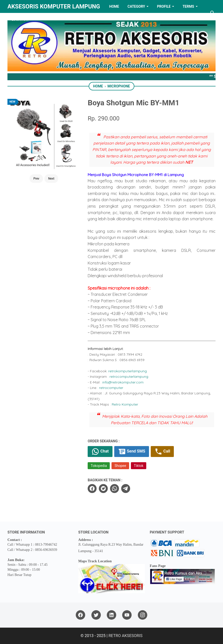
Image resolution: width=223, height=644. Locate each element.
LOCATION (20, 19)
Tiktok (139, 466)
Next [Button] (51, 179)
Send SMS (132, 452)
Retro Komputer (125, 404)
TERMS (188, 6)
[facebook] (92, 489)
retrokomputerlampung (128, 371)
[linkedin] (111, 615)
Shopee (120, 466)
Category (136, 6)
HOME (114, 6)
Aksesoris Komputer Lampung (54, 6)
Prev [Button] (36, 179)
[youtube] (127, 615)
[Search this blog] (213, 13)
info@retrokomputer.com (123, 382)
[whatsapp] (114, 489)
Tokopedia (99, 466)
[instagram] (143, 615)
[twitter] (103, 489)
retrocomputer (111, 388)
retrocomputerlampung (129, 377)
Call (162, 452)
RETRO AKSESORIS (126, 636)
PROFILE (164, 6)
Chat (100, 452)
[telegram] (126, 489)
